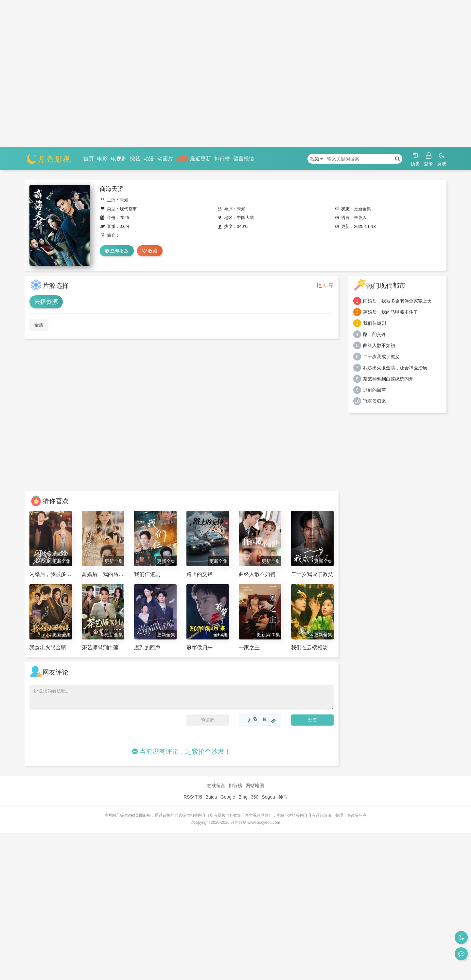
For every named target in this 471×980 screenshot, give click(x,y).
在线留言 (216, 786)
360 (255, 797)
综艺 (135, 159)
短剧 (182, 159)
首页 (89, 159)
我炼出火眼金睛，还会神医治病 (395, 368)
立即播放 (117, 251)
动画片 (165, 159)
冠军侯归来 (375, 401)
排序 (325, 285)
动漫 (149, 159)
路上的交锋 (375, 334)
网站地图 (255, 786)
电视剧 (119, 159)
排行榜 (222, 159)
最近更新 (201, 159)
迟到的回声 (375, 390)
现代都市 (128, 209)
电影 (102, 159)
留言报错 (244, 159)
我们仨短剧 (375, 323)
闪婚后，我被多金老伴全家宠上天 (397, 301)
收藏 (150, 251)
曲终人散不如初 (379, 345)
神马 (283, 797)
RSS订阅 (193, 797)
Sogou (268, 797)
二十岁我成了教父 (381, 357)
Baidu (211, 797)
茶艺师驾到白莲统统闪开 (388, 379)
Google (228, 797)
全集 (39, 325)
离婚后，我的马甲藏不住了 (391, 312)
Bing (243, 797)
